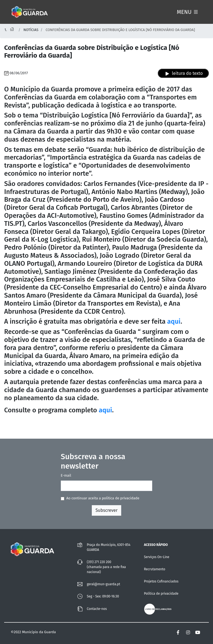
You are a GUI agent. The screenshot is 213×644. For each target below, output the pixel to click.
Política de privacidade (161, 594)
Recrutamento (155, 569)
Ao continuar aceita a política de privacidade (103, 498)
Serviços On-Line (157, 557)
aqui (174, 321)
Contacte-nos (97, 609)
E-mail (66, 475)
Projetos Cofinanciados (161, 581)
